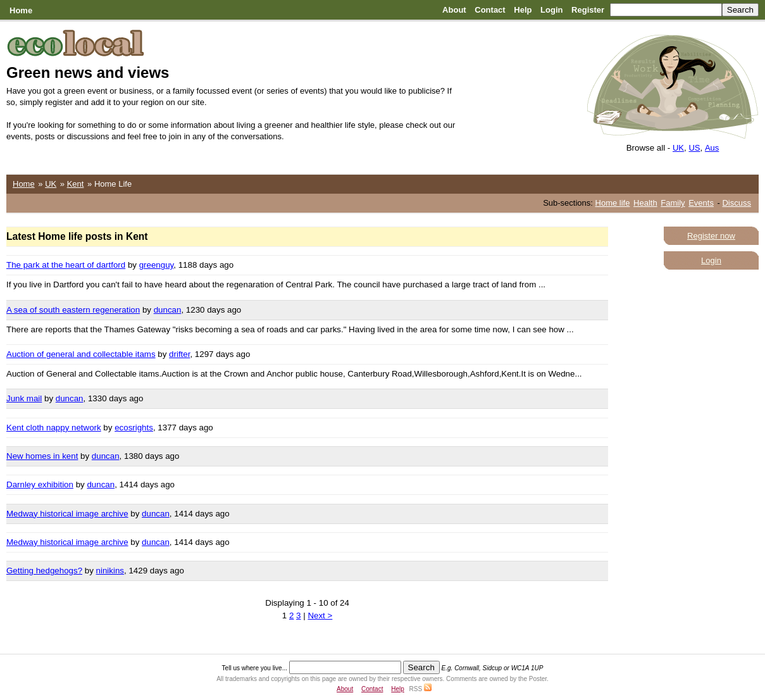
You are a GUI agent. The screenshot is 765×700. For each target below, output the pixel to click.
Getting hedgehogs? (44, 571)
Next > (320, 616)
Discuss (737, 203)
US (694, 148)
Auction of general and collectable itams (81, 354)
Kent (76, 184)
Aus (712, 148)
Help (523, 10)
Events (701, 203)
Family (673, 203)
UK (678, 148)
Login (551, 10)
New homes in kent (42, 456)
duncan (168, 310)
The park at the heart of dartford (66, 265)
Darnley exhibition (40, 484)
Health (645, 203)
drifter (179, 354)
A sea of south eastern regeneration (73, 310)
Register (588, 10)
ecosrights (134, 428)
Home (21, 10)
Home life (613, 203)
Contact (490, 10)
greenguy (157, 265)
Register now (711, 236)
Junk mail (24, 398)
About (454, 10)
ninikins (110, 571)
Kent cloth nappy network (54, 428)
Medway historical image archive (67, 514)
